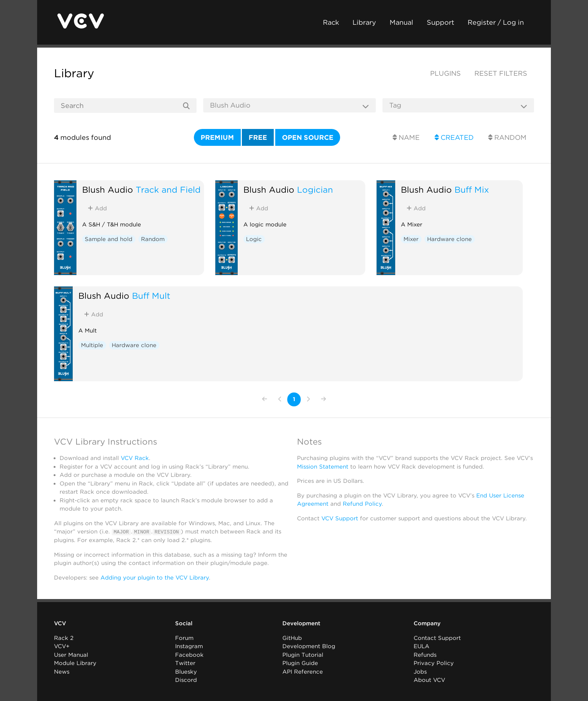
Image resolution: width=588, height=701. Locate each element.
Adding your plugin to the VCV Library (155, 577)
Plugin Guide (300, 663)
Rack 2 (64, 638)
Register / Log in (496, 22)
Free (258, 137)
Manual (401, 22)
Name (406, 137)
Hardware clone (449, 239)
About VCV (429, 680)
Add (97, 208)
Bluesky (186, 671)
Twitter (185, 663)
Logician (315, 189)
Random (507, 137)
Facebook (189, 655)
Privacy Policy (434, 663)
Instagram (189, 646)
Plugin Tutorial (303, 655)
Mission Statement (323, 467)
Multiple (92, 345)
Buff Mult (151, 296)
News (62, 671)
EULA (421, 646)
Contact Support (437, 638)
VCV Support (340, 518)
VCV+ (62, 646)
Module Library (75, 663)
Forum (184, 638)
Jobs (420, 671)
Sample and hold (109, 239)
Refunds (425, 655)
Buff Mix (472, 189)
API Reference (303, 671)
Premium (217, 137)
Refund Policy (362, 504)
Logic (254, 239)
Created (454, 137)
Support (440, 22)
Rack (331, 22)
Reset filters (501, 73)
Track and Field (168, 189)
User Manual (71, 655)
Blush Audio (108, 189)
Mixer (411, 239)
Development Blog (309, 646)
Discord (186, 680)
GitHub (292, 638)
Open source (308, 137)
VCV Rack (135, 458)
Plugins (445, 73)
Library (364, 22)
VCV (60, 623)
